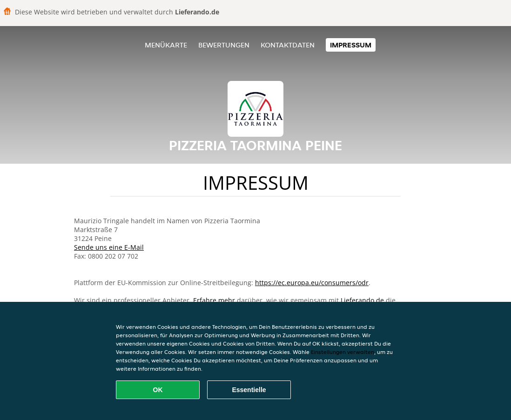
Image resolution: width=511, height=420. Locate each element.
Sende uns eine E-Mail (109, 247)
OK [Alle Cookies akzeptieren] (158, 390)
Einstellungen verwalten (343, 352)
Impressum (351, 45)
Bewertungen (224, 45)
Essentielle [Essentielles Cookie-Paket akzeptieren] (249, 390)
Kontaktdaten (288, 45)
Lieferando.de (362, 300)
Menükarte (166, 45)
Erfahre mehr (214, 300)
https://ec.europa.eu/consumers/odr (312, 283)
